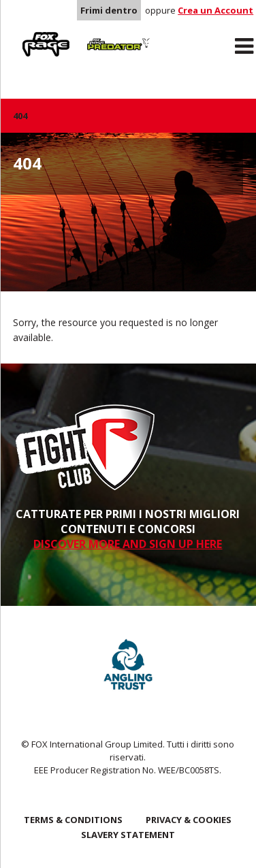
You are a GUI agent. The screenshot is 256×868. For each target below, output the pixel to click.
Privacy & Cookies (189, 820)
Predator (102, 35)
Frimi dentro (109, 10)
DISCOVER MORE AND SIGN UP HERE (128, 544)
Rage (26, 35)
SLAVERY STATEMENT (128, 835)
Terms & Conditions (73, 820)
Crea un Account (215, 10)
